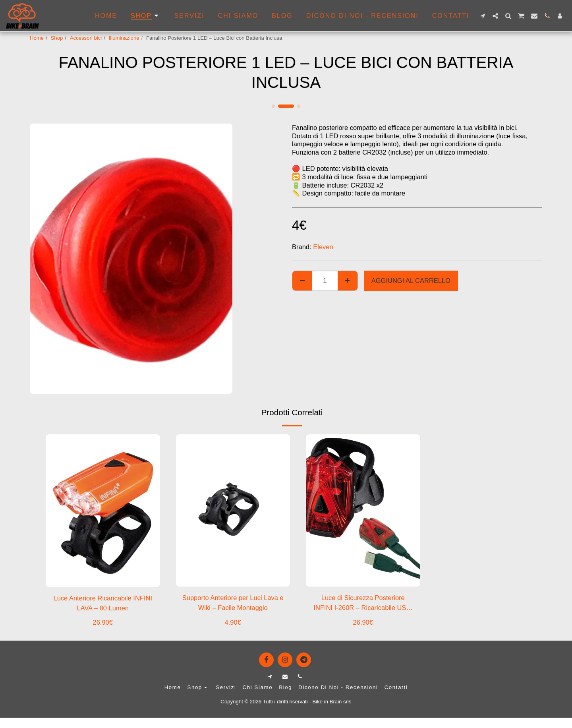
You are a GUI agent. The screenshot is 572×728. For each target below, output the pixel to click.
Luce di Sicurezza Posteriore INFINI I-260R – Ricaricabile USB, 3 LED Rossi (363, 603)
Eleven (323, 247)
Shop (57, 38)
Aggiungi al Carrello (411, 281)
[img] (233, 510)
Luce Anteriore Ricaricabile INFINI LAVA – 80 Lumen (103, 603)
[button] (483, 16)
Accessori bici (86, 38)
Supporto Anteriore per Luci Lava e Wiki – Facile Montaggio (233, 603)
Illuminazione (124, 38)
